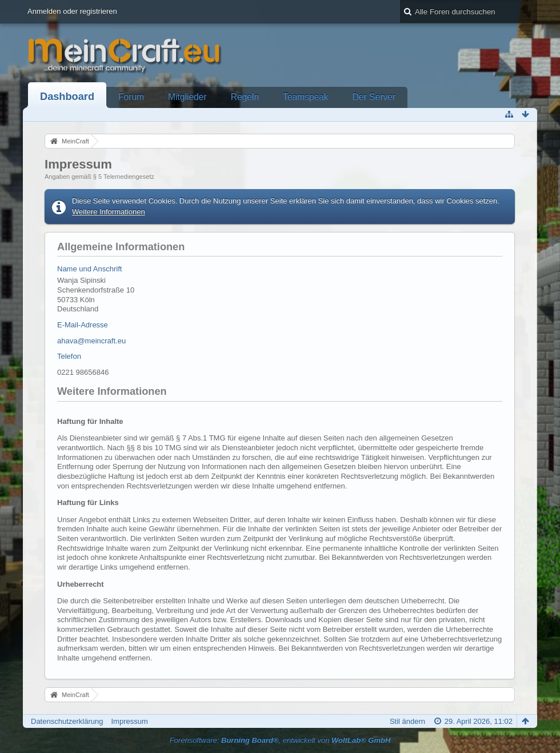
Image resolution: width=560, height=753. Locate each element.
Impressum (129, 721)
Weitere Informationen (109, 212)
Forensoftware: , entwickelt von (280, 740)
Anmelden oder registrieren (72, 11)
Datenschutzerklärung (67, 721)
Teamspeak (306, 97)
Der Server (374, 97)
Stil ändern (407, 721)
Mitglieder (187, 97)
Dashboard (67, 97)
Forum (131, 97)
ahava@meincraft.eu (91, 341)
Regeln (245, 97)
